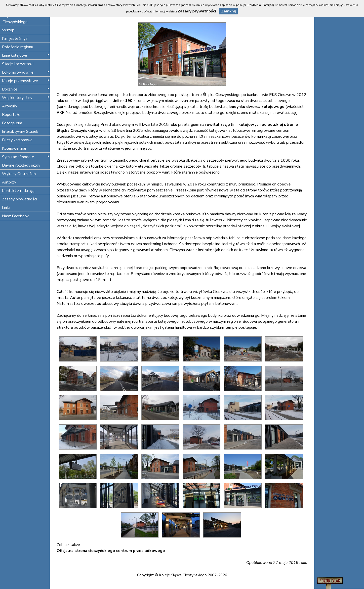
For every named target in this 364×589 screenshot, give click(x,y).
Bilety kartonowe (17, 140)
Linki (6, 208)
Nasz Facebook (15, 216)
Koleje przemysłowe (26, 81)
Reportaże (11, 115)
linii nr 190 (122, 101)
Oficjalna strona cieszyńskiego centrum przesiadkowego (111, 551)
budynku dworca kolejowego (257, 107)
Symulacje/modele (26, 157)
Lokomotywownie (26, 72)
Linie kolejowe (26, 55)
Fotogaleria (12, 123)
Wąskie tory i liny (26, 98)
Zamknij (228, 11)
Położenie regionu (18, 47)
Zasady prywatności (19, 199)
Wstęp (8, 30)
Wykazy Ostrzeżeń (19, 174)
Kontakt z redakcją (18, 191)
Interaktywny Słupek (20, 132)
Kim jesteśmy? (15, 39)
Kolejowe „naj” (15, 148)
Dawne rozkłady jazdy (21, 165)
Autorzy (9, 182)
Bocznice (26, 89)
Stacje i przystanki (18, 64)
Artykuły (10, 106)
